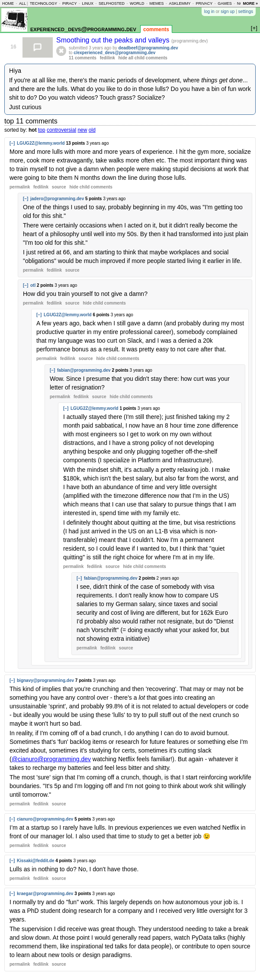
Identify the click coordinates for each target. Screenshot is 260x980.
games (225, 3)
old (92, 130)
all (22, 3)
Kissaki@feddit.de (35, 861)
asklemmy (180, 3)
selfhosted (112, 3)
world (137, 3)
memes (156, 3)
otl (33, 285)
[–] (12, 143)
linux (88, 3)
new (82, 130)
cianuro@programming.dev (45, 819)
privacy (204, 3)
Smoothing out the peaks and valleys (114, 40)
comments (156, 29)
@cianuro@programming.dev (51, 759)
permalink (20, 187)
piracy (70, 3)
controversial (61, 130)
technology (43, 3)
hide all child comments (143, 58)
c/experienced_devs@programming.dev (114, 53)
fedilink (108, 58)
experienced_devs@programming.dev (83, 29)
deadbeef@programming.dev (148, 48)
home (8, 3)
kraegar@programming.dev (45, 894)
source (59, 187)
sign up (228, 11)
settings (246, 11)
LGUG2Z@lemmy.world (41, 143)
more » (250, 3)
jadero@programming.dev (57, 199)
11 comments (83, 58)
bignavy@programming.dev (45, 680)
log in (209, 11)
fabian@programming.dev (84, 370)
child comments (91, 187)
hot (33, 130)
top (42, 130)
